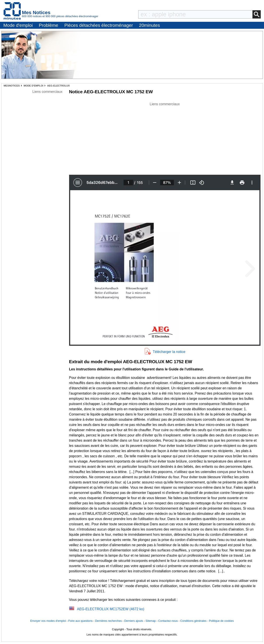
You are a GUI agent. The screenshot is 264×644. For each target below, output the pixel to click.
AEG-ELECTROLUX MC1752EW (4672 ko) (111, 609)
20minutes (150, 25)
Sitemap (151, 621)
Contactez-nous (168, 621)
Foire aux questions (80, 621)
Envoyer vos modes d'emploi (48, 621)
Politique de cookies (221, 621)
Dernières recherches (108, 621)
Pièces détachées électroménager (99, 25)
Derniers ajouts (134, 621)
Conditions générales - (195, 621)
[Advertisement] (165, 137)
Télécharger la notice (169, 352)
